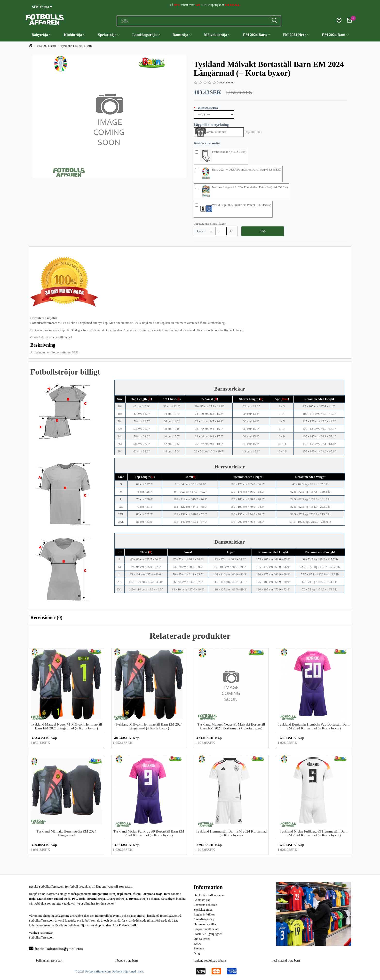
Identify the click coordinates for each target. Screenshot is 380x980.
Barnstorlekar (207, 108)
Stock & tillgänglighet (208, 934)
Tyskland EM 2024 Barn (76, 46)
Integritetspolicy (204, 919)
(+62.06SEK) (253, 132)
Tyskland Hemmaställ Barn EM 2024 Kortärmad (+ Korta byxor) (231, 833)
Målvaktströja (217, 35)
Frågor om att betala (206, 929)
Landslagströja (146, 35)
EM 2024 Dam (335, 35)
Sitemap (199, 948)
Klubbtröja (74, 35)
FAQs (197, 943)
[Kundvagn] (349, 21)
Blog (197, 953)
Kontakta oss (202, 900)
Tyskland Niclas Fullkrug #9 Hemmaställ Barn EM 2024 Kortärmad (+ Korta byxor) (314, 833)
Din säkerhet (202, 939)
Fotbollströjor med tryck (128, 971)
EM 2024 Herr (296, 35)
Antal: (201, 231)
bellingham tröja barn (50, 960)
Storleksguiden (203, 910)
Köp (262, 231)
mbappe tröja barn (126, 960)
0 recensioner (225, 82)
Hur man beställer (205, 924)
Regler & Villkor (204, 914)
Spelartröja (109, 35)
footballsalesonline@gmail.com (56, 949)
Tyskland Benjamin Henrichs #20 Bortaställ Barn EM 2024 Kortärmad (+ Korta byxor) (314, 726)
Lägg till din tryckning (211, 125)
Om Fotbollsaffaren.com (209, 895)
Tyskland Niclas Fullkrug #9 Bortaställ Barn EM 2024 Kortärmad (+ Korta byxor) (149, 833)
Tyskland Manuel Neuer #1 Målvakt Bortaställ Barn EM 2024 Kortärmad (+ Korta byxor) (231, 726)
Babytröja (41, 35)
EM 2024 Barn (257, 35)
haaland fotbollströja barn (210, 960)
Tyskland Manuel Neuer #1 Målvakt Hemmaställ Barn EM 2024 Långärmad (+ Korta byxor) (66, 726)
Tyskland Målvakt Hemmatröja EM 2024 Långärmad (66, 833)
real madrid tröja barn (286, 960)
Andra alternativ (207, 143)
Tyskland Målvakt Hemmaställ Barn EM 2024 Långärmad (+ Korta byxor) (149, 726)
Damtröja (182, 35)
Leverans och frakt (205, 905)
